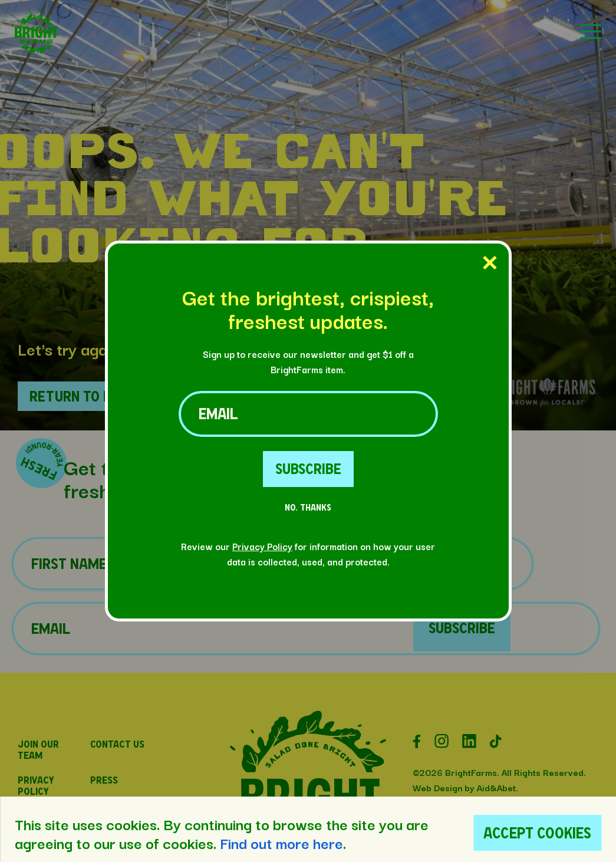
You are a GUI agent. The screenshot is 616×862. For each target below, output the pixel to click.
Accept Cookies (537, 833)
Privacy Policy (262, 546)
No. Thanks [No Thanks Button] (308, 507)
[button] (36, 50)
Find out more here (281, 843)
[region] (308, 829)
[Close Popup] (490, 263)
